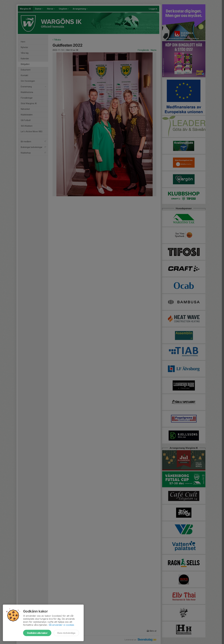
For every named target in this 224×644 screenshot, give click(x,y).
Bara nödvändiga (66, 633)
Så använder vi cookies (61, 625)
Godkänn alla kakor (37, 633)
